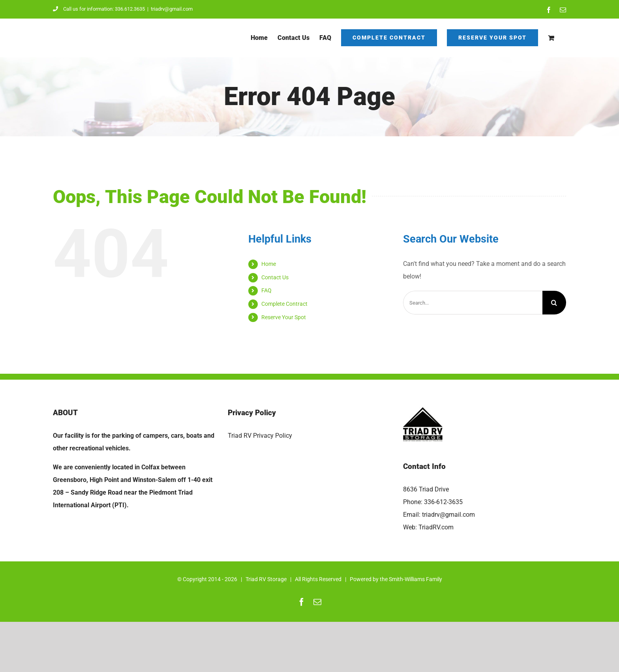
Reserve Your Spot (284, 317)
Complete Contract (284, 304)
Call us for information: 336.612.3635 (99, 9)
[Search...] (473, 303)
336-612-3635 (443, 502)
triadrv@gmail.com (172, 9)
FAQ (266, 290)
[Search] (554, 303)
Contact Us (275, 277)
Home (269, 264)
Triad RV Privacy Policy (260, 436)
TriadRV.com (436, 527)
